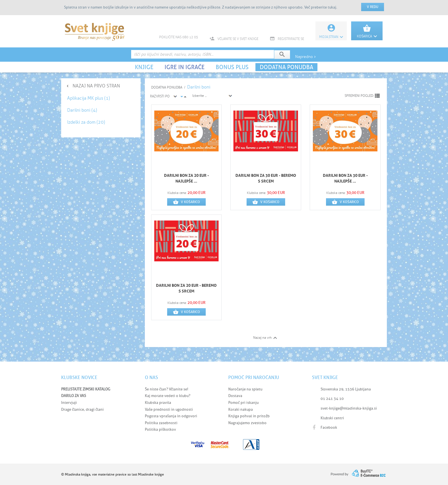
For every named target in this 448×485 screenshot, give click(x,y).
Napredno (306, 57)
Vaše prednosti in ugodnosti (169, 409)
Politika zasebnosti (161, 423)
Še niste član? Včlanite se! (167, 389)
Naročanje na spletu (245, 389)
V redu (373, 7)
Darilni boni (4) (82, 110)
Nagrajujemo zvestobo (247, 423)
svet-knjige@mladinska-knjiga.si (349, 408)
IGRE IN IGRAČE (185, 67)
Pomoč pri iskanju (243, 403)
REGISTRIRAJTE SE (287, 39)
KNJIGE (144, 67)
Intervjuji (69, 403)
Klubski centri (332, 418)
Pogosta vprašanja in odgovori (171, 416)
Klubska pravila (158, 403)
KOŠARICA (367, 36)
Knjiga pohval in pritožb (249, 416)
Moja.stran (331, 37)
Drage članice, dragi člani (82, 409)
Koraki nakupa (241, 409)
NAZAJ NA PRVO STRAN (96, 86)
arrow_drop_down (182, 97)
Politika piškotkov (160, 429)
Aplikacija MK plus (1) (89, 98)
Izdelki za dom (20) (86, 122)
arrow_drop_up (185, 97)
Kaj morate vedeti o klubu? (168, 396)
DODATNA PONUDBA (286, 67)
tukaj (332, 7)
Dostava (235, 396)
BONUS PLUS (232, 67)
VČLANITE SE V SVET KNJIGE (234, 39)
